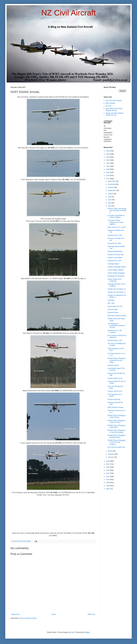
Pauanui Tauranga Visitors (117, 267)
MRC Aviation (110, 103)
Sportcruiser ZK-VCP (115, 306)
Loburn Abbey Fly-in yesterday (115, 280)
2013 (108, 470)
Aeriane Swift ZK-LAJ (115, 378)
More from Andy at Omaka (117, 316)
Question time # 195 (115, 235)
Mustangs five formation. (116, 276)
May (110, 203)
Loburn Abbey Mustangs (116, 273)
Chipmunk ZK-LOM (114, 261)
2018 (108, 176)
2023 (108, 160)
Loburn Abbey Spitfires (116, 270)
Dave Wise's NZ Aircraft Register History (114, 109)
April (110, 206)
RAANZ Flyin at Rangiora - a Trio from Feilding (117, 431)
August (111, 194)
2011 (108, 477)
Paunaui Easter (113, 312)
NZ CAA (109, 106)
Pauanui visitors (113, 365)
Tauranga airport (113, 264)
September (112, 191)
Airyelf (73, 632)
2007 (108, 489)
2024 (108, 157)
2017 (108, 179)
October (111, 187)
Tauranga (111, 300)
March (110, 451)
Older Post (91, 614)
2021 (108, 166)
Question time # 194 (115, 340)
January (111, 457)
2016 (108, 461)
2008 (108, 486)
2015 (108, 464)
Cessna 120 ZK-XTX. (115, 391)
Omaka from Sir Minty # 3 (117, 289)
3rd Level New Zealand (114, 101)
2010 (108, 480)
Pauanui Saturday (114, 399)
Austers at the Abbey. (115, 258)
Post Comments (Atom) (28, 618)
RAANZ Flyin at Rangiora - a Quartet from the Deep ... (117, 360)
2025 (108, 154)
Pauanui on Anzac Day (116, 255)
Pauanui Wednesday (115, 251)
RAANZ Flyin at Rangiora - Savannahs (117, 426)
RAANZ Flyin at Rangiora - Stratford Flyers (117, 436)
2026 (108, 151)
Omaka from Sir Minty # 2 (117, 292)
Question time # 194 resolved (115, 331)
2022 (108, 163)
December (112, 181)
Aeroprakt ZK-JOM (114, 243)
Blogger (87, 632)
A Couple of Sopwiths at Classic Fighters (116, 216)
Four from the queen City (116, 447)
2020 (108, 169)
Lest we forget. (113, 309)
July (110, 197)
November (112, 184)
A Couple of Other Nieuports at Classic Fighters (116, 222)
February (111, 454)
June (110, 200)
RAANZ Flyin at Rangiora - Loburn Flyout (117, 416)
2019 (108, 172)
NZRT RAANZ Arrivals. (116, 407)
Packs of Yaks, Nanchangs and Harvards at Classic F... (117, 211)
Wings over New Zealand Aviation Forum (114, 114)
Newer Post (15, 614)
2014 (108, 467)
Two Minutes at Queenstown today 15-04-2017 (117, 326)
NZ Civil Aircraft (68, 13)
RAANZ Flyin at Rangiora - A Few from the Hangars (117, 442)
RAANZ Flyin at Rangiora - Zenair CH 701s (117, 421)
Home (53, 614)
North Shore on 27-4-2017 (117, 227)
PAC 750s (111, 303)
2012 (108, 473)
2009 (108, 483)
